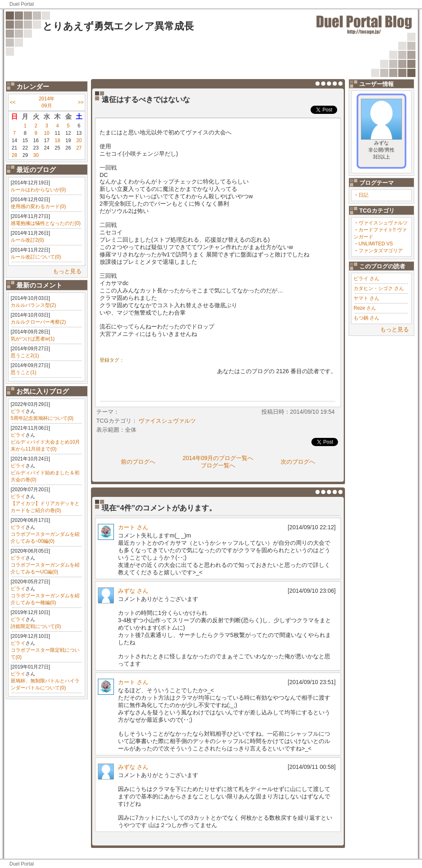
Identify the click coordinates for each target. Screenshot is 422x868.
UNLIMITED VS (376, 244)
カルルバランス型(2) (33, 305)
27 (79, 148)
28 (14, 155)
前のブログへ (138, 462)
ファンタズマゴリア (381, 251)
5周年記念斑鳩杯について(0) (42, 418)
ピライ (18, 411)
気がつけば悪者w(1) (33, 339)
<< (13, 102)
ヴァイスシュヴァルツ (383, 223)
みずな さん (133, 591)
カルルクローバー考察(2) (38, 322)
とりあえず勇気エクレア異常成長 (118, 26)
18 (58, 141)
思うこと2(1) (25, 356)
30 (36, 155)
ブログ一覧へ (218, 465)
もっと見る (67, 271)
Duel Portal (22, 4)
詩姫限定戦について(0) (36, 626)
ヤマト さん (366, 298)
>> (81, 102)
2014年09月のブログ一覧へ (218, 458)
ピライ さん (366, 279)
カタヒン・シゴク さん (379, 288)
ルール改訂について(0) (36, 257)
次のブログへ (298, 462)
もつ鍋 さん (366, 318)
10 (47, 133)
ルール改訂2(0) (27, 240)
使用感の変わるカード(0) (38, 206)
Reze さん (365, 308)
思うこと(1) (24, 372)
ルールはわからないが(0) (38, 190)
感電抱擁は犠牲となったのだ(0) (46, 223)
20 (79, 141)
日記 (363, 195)
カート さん (133, 527)
